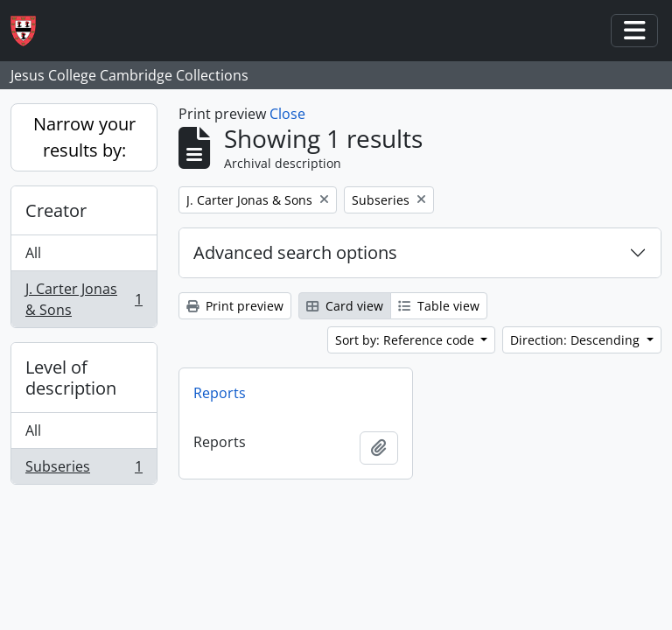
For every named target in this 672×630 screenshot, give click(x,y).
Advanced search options (295, 252)
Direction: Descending (577, 340)
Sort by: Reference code (406, 340)
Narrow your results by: (84, 137)
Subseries (84, 470)
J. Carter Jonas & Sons (84, 299)
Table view (439, 306)
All (33, 253)
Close (287, 114)
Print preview (235, 306)
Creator (56, 210)
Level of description (71, 378)
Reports (220, 393)
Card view (345, 306)
